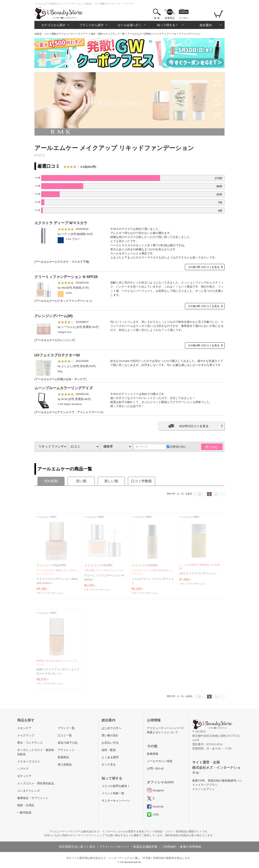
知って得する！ (168, 25)
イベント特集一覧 (113, 793)
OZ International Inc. (131, 862)
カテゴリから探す (53, 25)
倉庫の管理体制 (191, 847)
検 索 (157, 18)
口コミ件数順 (141, 481)
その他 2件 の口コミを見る (204, 267)
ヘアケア (23, 769)
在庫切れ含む (176, 447)
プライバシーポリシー (114, 847)
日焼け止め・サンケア (71, 379)
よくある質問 (110, 757)
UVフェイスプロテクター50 (57, 355)
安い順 (81, 481)
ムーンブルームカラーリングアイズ (64, 388)
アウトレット (66, 750)
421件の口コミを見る (194, 426)
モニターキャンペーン (116, 801)
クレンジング (66, 340)
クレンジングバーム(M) (54, 316)
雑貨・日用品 (26, 805)
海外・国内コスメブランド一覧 (108, 34)
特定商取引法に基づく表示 (77, 847)
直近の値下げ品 (68, 743)
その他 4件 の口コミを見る (204, 306)
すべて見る (109, 765)
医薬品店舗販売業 (145, 847)
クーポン (184, 18)
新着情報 (153, 754)
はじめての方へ (111, 728)
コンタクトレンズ (29, 791)
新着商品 (170, 18)
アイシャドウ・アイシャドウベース (80, 412)
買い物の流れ (110, 735)
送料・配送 (109, 750)
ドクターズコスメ (29, 762)
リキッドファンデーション (74, 301)
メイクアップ (161, 34)
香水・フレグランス (30, 743)
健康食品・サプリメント (33, 798)
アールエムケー (45, 262)
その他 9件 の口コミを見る (204, 345)
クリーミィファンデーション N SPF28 (66, 277)
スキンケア (24, 728)
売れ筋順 (51, 481)
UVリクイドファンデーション (198, 573)
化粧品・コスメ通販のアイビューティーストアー (61, 34)
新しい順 (111, 481)
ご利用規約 (169, 847)
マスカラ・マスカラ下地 (73, 262)
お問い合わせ (155, 768)
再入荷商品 (65, 765)
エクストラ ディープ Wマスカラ (61, 223)
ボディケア (24, 776)
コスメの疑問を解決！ (116, 786)
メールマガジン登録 (160, 761)
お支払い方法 (110, 743)
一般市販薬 (24, 813)
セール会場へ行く (130, 25)
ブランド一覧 (66, 728)
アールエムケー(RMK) (139, 34)
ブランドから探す (92, 25)
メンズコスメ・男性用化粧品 (36, 783)
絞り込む (212, 447)
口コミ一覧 (65, 735)
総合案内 (206, 25)
